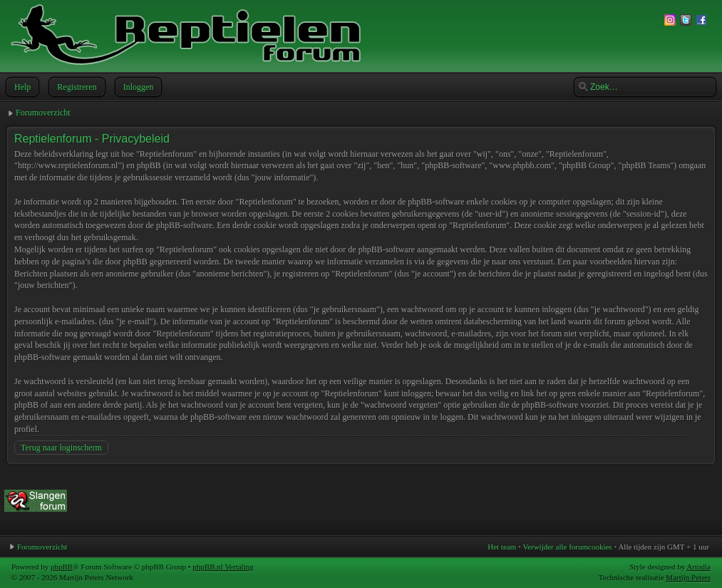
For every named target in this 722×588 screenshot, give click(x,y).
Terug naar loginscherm (61, 448)
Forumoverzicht (43, 113)
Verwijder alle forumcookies (567, 547)
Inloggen (137, 87)
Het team (502, 547)
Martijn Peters (688, 577)
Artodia (698, 567)
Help (21, 87)
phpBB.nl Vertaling (223, 567)
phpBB (62, 567)
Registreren (75, 87)
